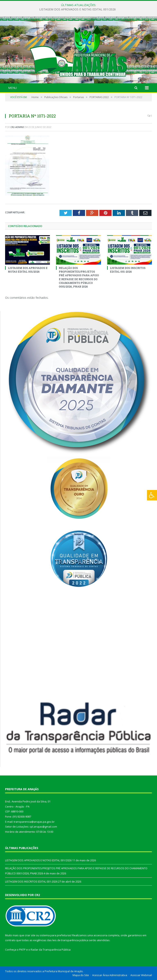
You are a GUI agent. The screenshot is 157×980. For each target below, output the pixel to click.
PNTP (22, 950)
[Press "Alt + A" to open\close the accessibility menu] (152, 495)
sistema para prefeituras (55, 935)
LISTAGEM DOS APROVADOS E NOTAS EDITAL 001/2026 (77, 9)
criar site (30, 935)
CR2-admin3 (17, 127)
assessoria (100, 935)
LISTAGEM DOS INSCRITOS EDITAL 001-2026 (128, 270)
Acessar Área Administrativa (110, 975)
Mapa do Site (81, 975)
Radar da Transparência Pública (51, 950)
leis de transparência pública (70, 940)
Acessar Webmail (141, 975)
